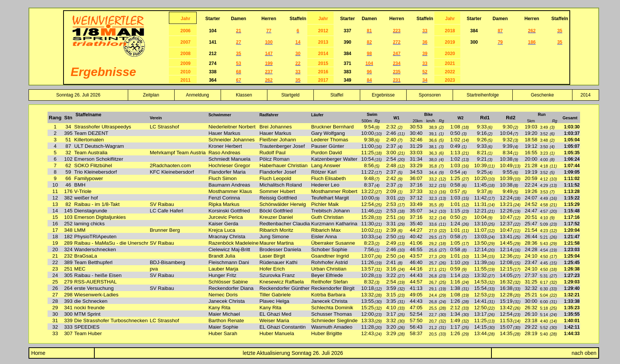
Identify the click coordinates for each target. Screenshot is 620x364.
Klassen (244, 95)
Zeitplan (151, 95)
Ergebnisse (383, 95)
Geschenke (543, 95)
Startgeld (290, 95)
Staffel (337, 95)
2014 (586, 95)
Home (37, 353)
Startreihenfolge (483, 95)
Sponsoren (430, 95)
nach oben (584, 353)
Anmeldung (198, 95)
